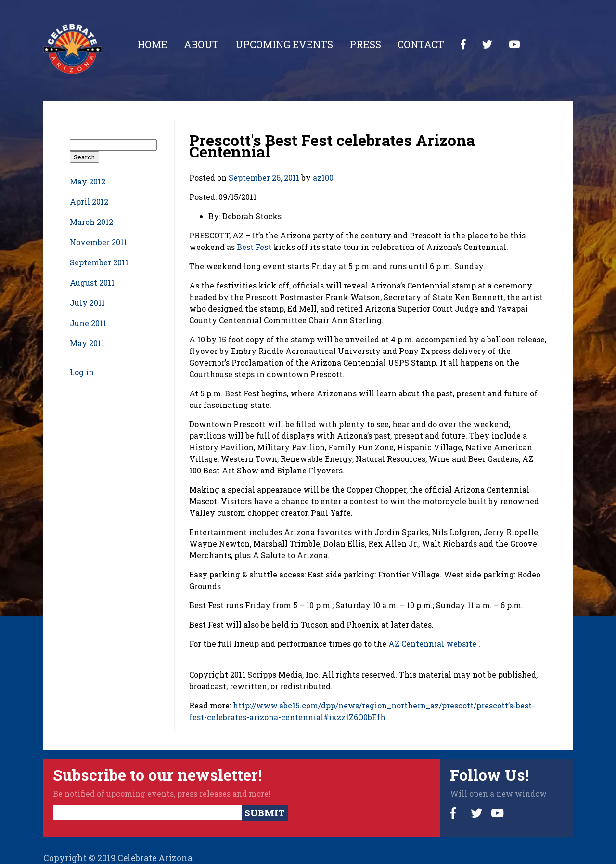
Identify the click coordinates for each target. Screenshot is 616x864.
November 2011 (98, 242)
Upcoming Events (284, 44)
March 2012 (91, 222)
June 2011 (88, 323)
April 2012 (89, 202)
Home (152, 44)
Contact (421, 44)
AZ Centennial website (432, 644)
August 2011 (92, 282)
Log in (82, 372)
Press (365, 44)
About (201, 44)
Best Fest (254, 247)
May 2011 (87, 343)
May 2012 (88, 181)
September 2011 (99, 262)
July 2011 (87, 303)
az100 (323, 177)
